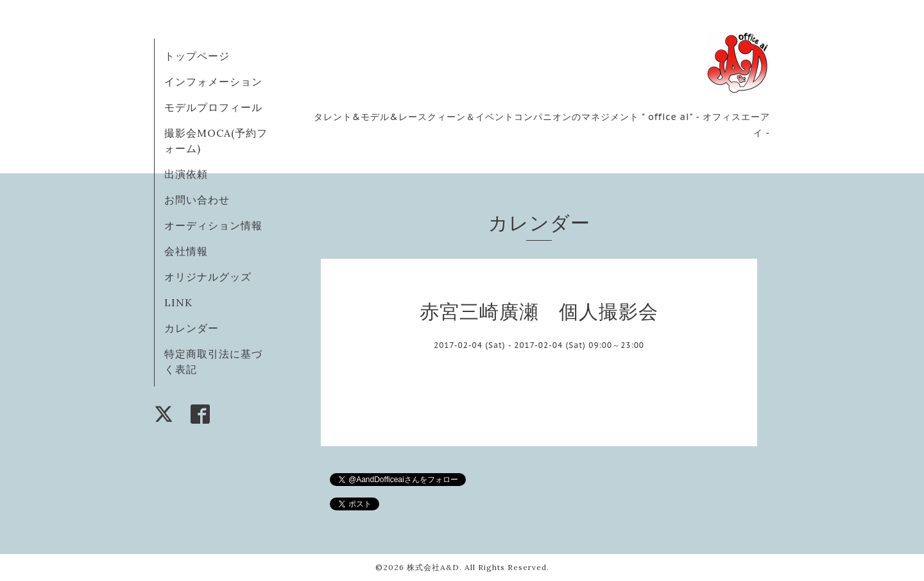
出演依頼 (186, 174)
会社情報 (186, 251)
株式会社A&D (433, 567)
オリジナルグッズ (208, 277)
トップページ (197, 56)
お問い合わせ (197, 200)
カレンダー (192, 328)
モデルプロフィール (213, 107)
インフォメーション (213, 82)
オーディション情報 (213, 225)
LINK (178, 302)
